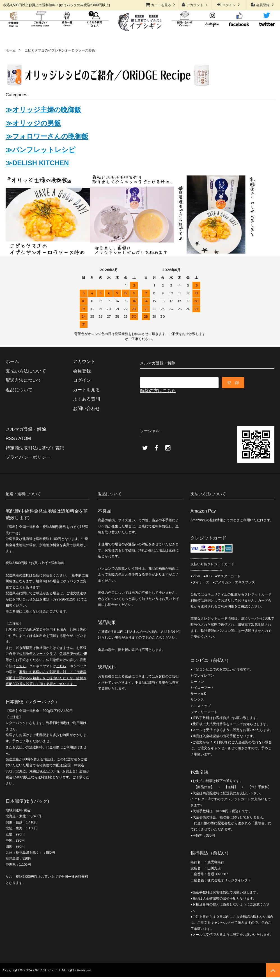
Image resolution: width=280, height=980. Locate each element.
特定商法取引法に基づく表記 (35, 448)
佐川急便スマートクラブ (38, 654)
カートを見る (161, 5)
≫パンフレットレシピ (41, 150)
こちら (21, 666)
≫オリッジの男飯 (33, 123)
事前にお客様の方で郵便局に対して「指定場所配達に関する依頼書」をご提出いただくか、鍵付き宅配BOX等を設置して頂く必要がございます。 (46, 678)
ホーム (11, 50)
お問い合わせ (22, 599)
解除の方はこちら (158, 391)
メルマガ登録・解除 (26, 429)
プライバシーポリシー (28, 457)
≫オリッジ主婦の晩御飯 (43, 110)
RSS (10, 438)
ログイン (229, 5)
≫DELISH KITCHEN (37, 163)
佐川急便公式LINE (73, 654)
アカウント (195, 5)
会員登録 (263, 5)
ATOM (25, 438)
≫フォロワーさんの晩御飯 (47, 136)
